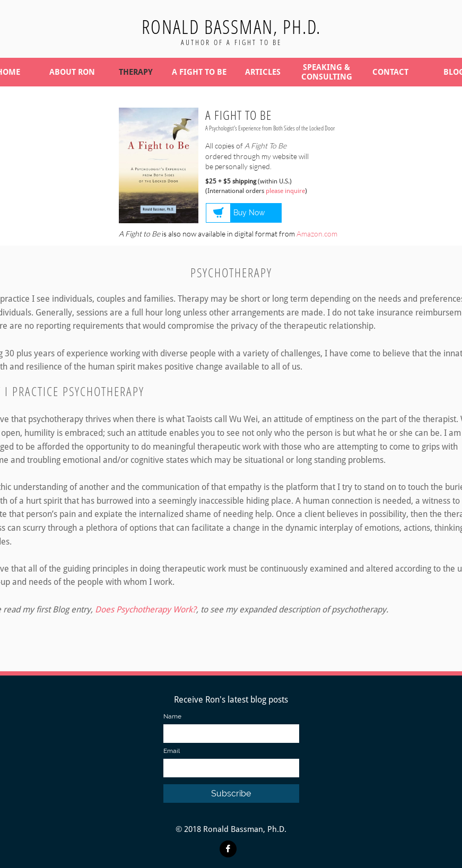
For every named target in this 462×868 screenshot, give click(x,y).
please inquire (285, 191)
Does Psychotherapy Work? (146, 610)
